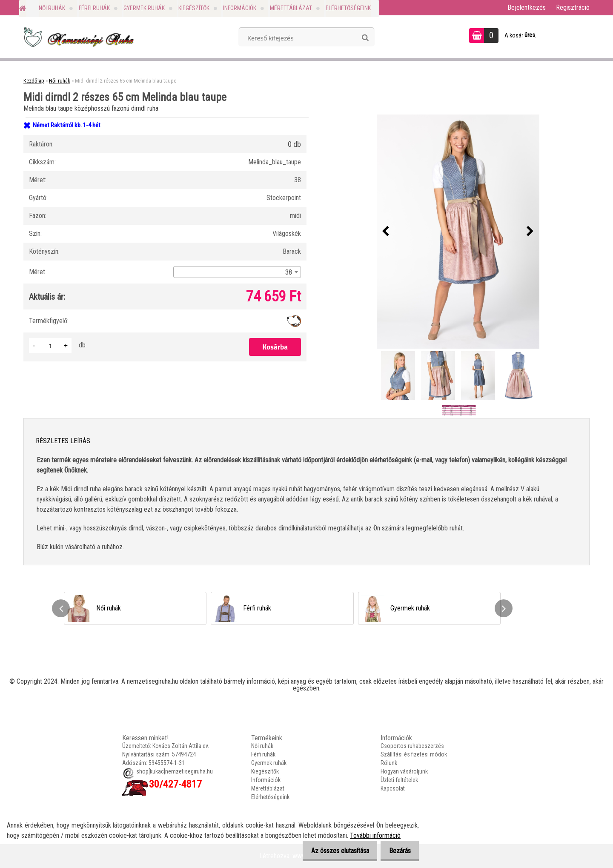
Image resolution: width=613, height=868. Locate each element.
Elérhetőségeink (348, 8)
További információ (375, 835)
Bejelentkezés (527, 7)
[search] (365, 38)
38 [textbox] (289, 272)
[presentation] (386, 232)
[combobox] (237, 272)
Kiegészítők (194, 8)
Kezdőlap (34, 81)
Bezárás (397, 851)
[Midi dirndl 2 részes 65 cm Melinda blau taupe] (458, 232)
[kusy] (50, 345)
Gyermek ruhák (144, 8)
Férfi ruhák (94, 8)
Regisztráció (573, 7)
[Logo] (78, 37)
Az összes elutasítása (333, 851)
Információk (240, 8)
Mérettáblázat (291, 8)
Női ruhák (52, 8)
